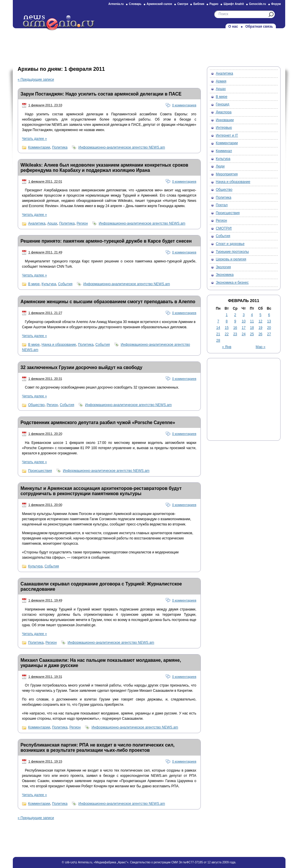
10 (244, 321)
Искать (271, 14)
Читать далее (35, 139)
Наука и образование (59, 345)
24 (244, 334)
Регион (82, 223)
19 (260, 328)
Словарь (135, 4)
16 (235, 328)
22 (227, 334)
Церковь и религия (231, 259)
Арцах (52, 223)
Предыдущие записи (36, 80)
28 (218, 341)
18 (252, 328)
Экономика (225, 275)
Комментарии (39, 147)
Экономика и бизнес (232, 283)
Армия (221, 81)
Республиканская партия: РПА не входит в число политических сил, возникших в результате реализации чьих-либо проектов (98, 748)
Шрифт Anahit (234, 4)
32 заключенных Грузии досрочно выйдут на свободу (82, 367)
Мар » (261, 347)
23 (235, 334)
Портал (222, 205)
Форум (276, 4)
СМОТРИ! (224, 228)
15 (227, 328)
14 (218, 328)
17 (244, 328)
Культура (49, 284)
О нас (233, 27)
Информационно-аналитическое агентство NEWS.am (122, 147)
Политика (60, 147)
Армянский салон (159, 4)
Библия (199, 4)
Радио (214, 4)
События (65, 284)
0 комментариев (184, 105)
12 (260, 321)
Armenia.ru (116, 4)
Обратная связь (259, 27)
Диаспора (224, 112)
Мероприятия (227, 174)
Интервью (224, 128)
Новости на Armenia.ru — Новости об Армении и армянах (59, 23)
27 (269, 334)
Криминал (224, 151)
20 (269, 328)
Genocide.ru (258, 4)
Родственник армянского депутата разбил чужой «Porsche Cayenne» (98, 422)
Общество (37, 405)
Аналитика (37, 223)
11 (252, 321)
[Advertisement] (149, 46)
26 (260, 334)
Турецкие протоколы (233, 252)
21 (218, 334)
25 (252, 334)
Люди (220, 166)
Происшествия (40, 471)
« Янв (227, 347)
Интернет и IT (227, 135)
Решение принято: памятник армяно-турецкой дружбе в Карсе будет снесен (106, 241)
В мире (34, 284)
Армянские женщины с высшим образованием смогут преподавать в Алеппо (108, 302)
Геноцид (223, 104)
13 (269, 321)
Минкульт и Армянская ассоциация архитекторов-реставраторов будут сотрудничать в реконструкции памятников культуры (101, 491)
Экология (223, 267)
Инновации (225, 120)
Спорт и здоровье (230, 244)
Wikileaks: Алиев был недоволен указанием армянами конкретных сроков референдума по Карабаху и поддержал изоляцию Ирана (104, 168)
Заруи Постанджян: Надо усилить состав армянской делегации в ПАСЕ (101, 94)
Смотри (183, 4)
